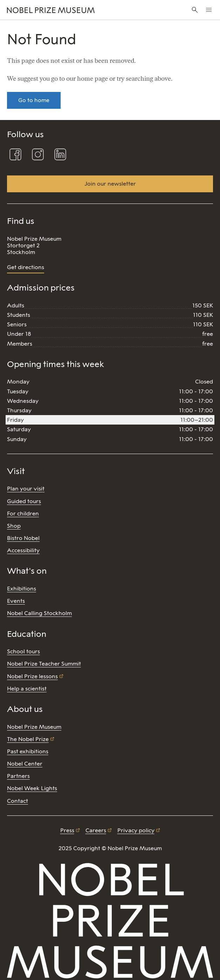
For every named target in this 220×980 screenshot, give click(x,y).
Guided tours (24, 501)
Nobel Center (25, 764)
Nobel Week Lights (32, 788)
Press (67, 830)
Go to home (34, 100)
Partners (18, 776)
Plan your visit (26, 489)
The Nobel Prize (28, 739)
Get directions (26, 267)
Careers (96, 830)
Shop (14, 526)
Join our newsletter (110, 184)
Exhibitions (22, 589)
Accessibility (23, 550)
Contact (18, 801)
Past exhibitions (28, 751)
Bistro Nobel (23, 538)
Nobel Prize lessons (32, 676)
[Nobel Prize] (74, 10)
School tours (23, 651)
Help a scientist (27, 689)
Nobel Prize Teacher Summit (44, 664)
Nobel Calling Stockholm (39, 613)
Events (16, 601)
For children (23, 514)
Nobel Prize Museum (34, 727)
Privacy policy (136, 830)
